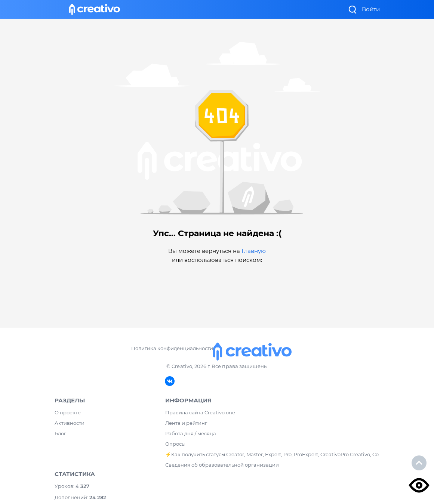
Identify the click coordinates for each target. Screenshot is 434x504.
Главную (254, 251)
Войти (371, 9)
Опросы (175, 444)
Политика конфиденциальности (172, 348)
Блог (60, 433)
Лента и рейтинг (186, 423)
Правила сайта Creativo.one (200, 412)
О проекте (68, 412)
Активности (70, 423)
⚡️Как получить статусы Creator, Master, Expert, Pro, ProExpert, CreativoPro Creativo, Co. (273, 454)
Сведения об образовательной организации (222, 465)
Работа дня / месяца (191, 433)
